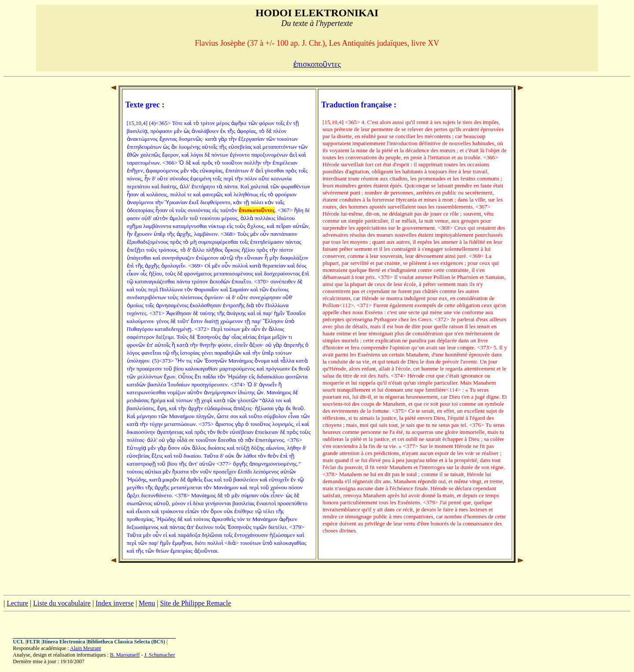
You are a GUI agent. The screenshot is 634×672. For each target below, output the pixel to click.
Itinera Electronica (64, 642)
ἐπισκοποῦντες (317, 64)
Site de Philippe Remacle (195, 603)
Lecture (17, 603)
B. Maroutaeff (125, 655)
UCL (18, 642)
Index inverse (115, 603)
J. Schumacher (159, 655)
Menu (147, 603)
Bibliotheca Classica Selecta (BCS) (126, 642)
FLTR (33, 642)
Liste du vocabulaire (62, 603)
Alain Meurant (85, 648)
